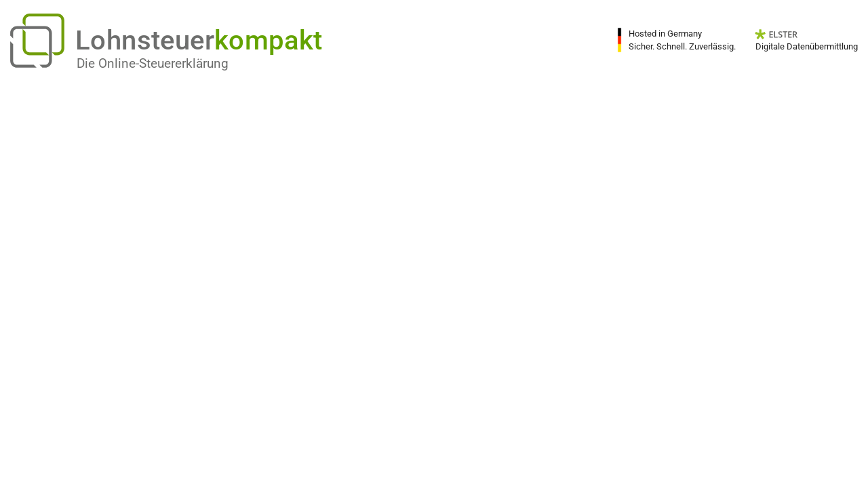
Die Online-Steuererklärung (153, 63)
